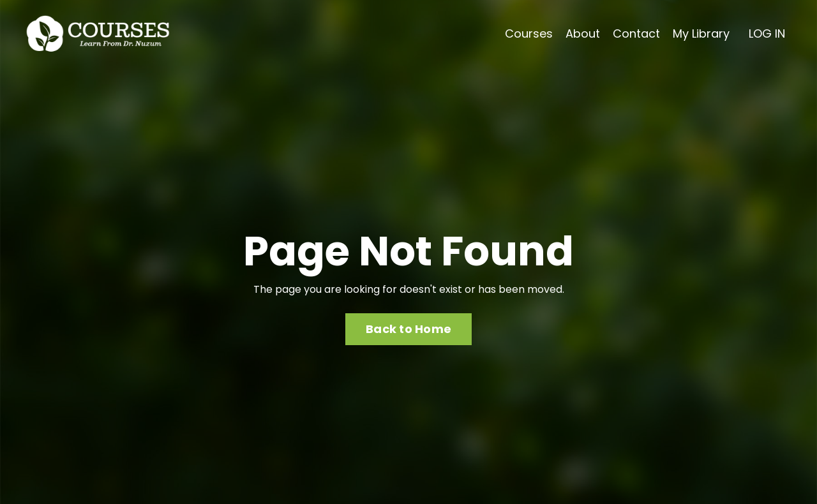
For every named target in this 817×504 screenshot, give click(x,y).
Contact (636, 33)
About (583, 33)
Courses (529, 33)
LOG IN (767, 33)
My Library (701, 33)
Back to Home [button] (408, 329)
